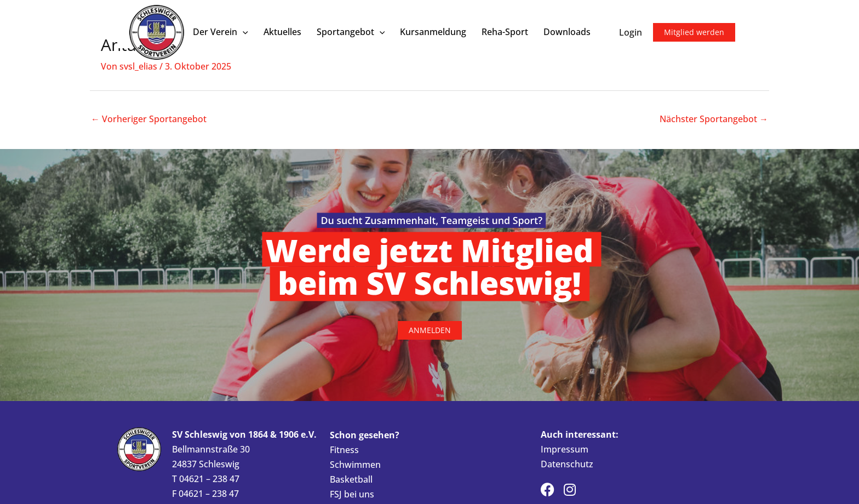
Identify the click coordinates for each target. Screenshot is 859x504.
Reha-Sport (505, 32)
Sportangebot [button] (351, 32)
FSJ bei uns (352, 494)
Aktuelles (282, 32)
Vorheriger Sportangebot (149, 119)
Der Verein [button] (221, 32)
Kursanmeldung (433, 32)
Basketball (351, 479)
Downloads (567, 32)
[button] (243, 32)
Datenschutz (567, 464)
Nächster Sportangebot (714, 119)
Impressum (565, 449)
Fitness (344, 450)
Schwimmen (355, 465)
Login (631, 32)
